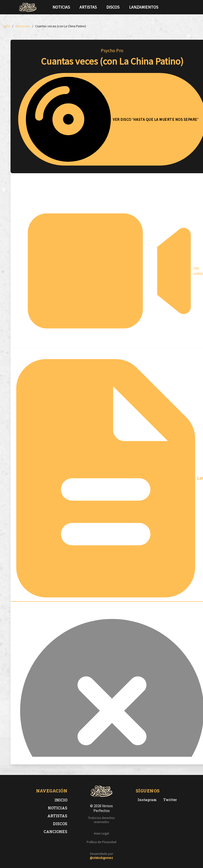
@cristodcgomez (101, 858)
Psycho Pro (112, 50)
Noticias (61, 7)
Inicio (61, 800)
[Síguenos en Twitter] (175, 7)
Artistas (88, 7)
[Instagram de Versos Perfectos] (146, 800)
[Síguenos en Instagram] (183, 7)
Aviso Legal (101, 833)
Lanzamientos (144, 7)
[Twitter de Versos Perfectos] (169, 800)
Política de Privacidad (101, 842)
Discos (113, 7)
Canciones (55, 832)
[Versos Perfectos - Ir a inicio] (28, 7)
